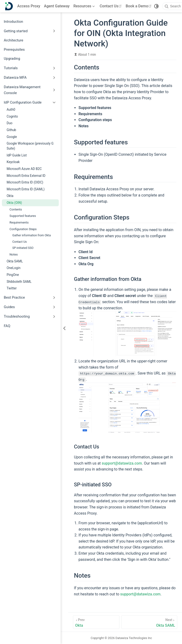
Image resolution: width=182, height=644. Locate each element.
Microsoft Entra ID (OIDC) (25, 182)
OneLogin (14, 268)
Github (11, 130)
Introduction (13, 22)
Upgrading (12, 59)
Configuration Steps (23, 229)
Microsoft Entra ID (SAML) (26, 189)
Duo (9, 123)
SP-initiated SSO (23, 248)
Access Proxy (29, 6)
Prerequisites (14, 50)
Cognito (12, 116)
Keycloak (13, 162)
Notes (14, 254)
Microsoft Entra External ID (26, 176)
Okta (10, 196)
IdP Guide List (17, 155)
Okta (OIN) (14, 203)
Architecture (14, 40)
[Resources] (85, 6)
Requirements (19, 222)
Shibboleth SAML (19, 282)
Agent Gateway (57, 6)
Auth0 (11, 110)
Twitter (12, 288)
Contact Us (111, 6)
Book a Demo (139, 6)
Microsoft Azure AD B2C (24, 169)
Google (12, 137)
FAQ (7, 326)
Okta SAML (15, 261)
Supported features (23, 216)
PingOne (13, 275)
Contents (16, 209)
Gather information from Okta (32, 235)
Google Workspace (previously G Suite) (30, 146)
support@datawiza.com (122, 463)
